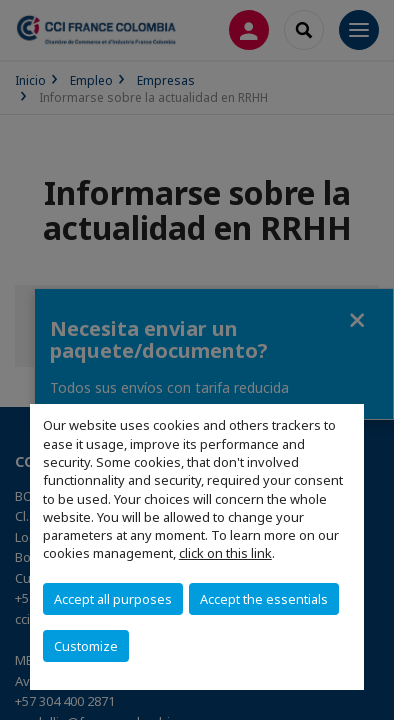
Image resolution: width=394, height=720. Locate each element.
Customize (86, 646)
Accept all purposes (113, 599)
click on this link (225, 553)
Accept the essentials (264, 599)
